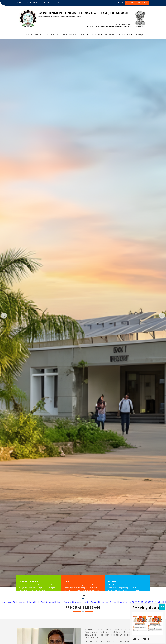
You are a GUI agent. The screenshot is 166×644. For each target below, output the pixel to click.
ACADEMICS (51, 35)
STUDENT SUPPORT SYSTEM (137, 3)
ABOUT (38, 35)
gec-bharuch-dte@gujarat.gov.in (47, 2)
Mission (112, 584)
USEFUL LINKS (125, 35)
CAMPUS (83, 35)
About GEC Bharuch (28, 584)
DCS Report (140, 35)
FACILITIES (96, 35)
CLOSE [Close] (162, 607)
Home (29, 35)
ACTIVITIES (110, 35)
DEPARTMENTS (68, 35)
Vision (66, 584)
